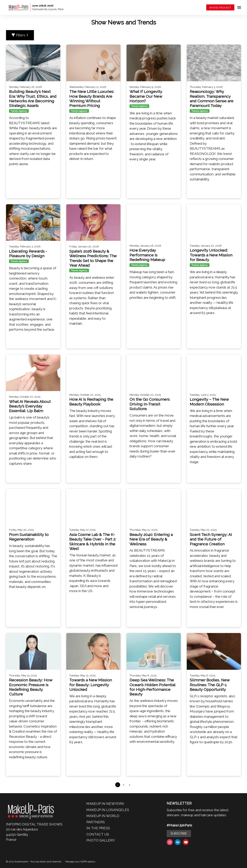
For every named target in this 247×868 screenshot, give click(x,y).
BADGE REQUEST (220, 8)
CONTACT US (98, 834)
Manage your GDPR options (80, 862)
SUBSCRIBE (179, 833)
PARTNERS (96, 822)
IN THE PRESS (98, 828)
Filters (20, 35)
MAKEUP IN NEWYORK (105, 804)
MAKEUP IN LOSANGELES (108, 810)
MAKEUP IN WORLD (103, 816)
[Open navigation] (239, 7)
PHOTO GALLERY (101, 840)
